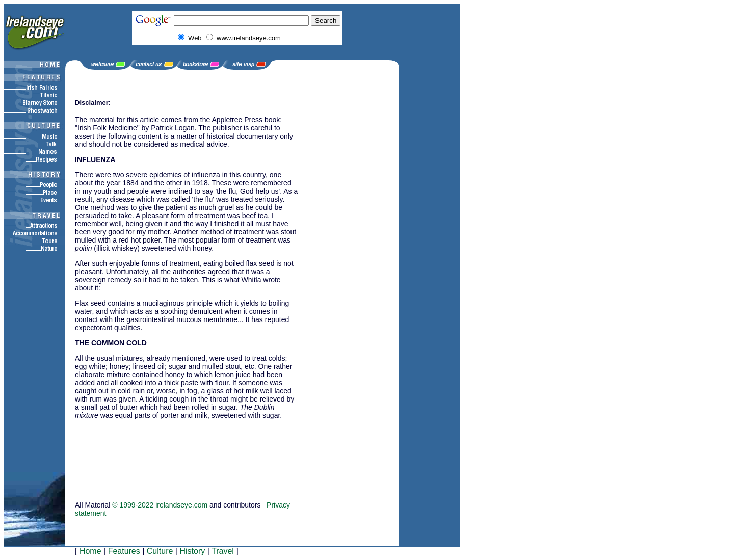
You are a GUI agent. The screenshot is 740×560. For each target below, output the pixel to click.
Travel (223, 551)
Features (124, 551)
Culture (160, 551)
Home (90, 551)
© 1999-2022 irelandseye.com (160, 505)
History (192, 551)
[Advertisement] (126, 449)
